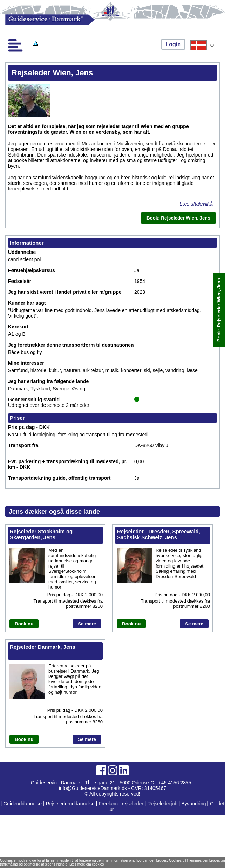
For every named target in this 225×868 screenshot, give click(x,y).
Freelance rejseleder (121, 804)
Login (173, 44)
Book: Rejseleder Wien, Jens (219, 310)
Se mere (87, 624)
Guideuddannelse (23, 804)
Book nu (24, 624)
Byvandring (193, 804)
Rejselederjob (162, 804)
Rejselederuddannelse (71, 804)
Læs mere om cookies (87, 864)
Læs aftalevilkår (197, 204)
